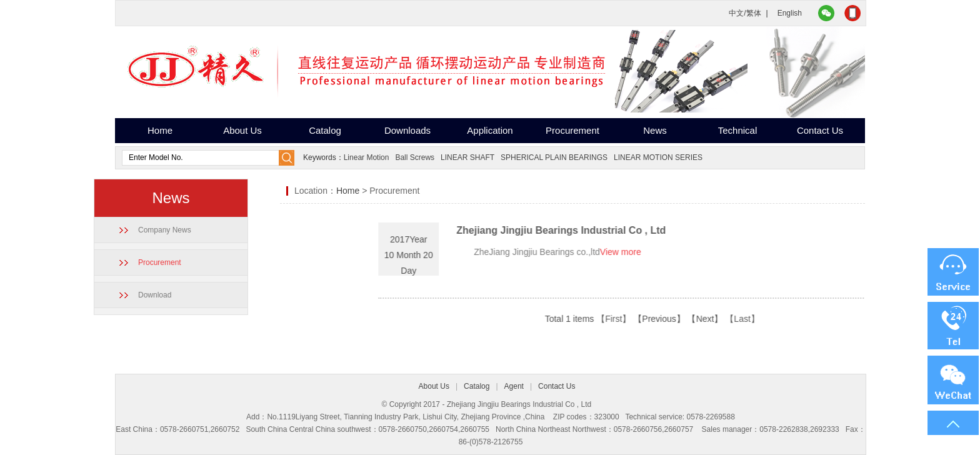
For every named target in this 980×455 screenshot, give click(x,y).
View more (674, 252)
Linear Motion (367, 157)
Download (140, 295)
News (655, 130)
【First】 (667, 319)
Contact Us (820, 130)
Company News (150, 230)
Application (490, 130)
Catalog (325, 130)
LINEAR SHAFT (467, 157)
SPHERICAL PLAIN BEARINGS (554, 157)
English (790, 13)
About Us (242, 130)
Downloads (407, 130)
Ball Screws (415, 157)
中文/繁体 (745, 13)
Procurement (572, 130)
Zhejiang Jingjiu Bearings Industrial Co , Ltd (615, 230)
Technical (738, 130)
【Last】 (796, 319)
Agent (514, 386)
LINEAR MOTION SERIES (658, 157)
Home (160, 130)
